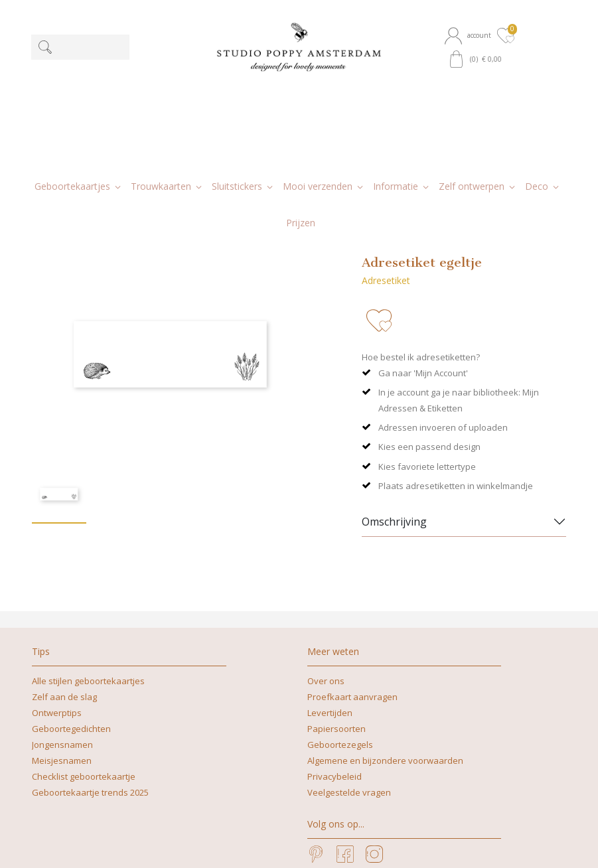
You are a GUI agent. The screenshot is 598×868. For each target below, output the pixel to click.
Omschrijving (394, 411)
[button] (470, 36)
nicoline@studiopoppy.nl (268, 844)
